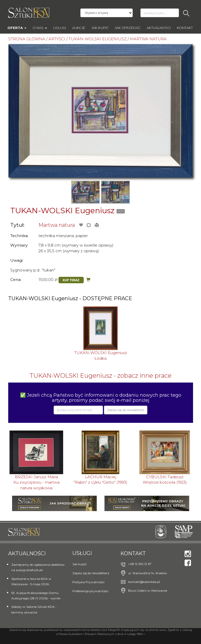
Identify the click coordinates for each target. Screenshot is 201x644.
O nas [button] (40, 28)
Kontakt (185, 28)
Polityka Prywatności (88, 582)
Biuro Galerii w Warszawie (148, 591)
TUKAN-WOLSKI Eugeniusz (62, 211)
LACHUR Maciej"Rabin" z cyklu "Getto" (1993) (100, 480)
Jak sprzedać (128, 28)
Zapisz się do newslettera (91, 573)
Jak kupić (100, 28)
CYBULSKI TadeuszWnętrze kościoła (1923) (165, 480)
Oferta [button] (17, 28)
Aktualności (159, 28)
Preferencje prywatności (90, 591)
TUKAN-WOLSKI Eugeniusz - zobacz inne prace (100, 375)
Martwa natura (57, 225)
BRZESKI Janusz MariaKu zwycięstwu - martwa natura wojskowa (36, 482)
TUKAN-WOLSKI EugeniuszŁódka (101, 355)
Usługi (60, 28)
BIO (121, 211)
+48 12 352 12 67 (140, 564)
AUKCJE (79, 28)
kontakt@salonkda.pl (144, 582)
